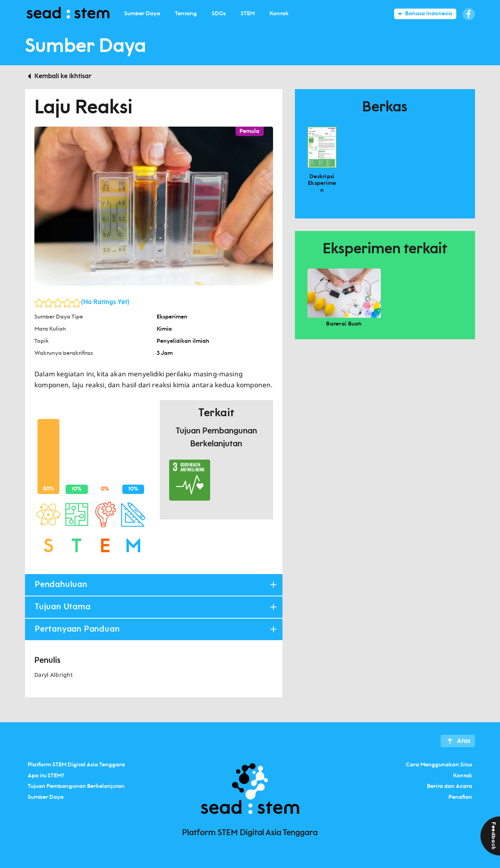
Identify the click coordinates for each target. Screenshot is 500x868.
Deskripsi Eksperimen (322, 183)
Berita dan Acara (450, 786)
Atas (464, 741)
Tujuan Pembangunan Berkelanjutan (76, 786)
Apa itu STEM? (46, 775)
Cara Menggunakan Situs (439, 765)
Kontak (463, 775)
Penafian (460, 797)
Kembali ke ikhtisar (63, 76)
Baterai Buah (344, 324)
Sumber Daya (46, 797)
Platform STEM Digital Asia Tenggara (76, 765)
